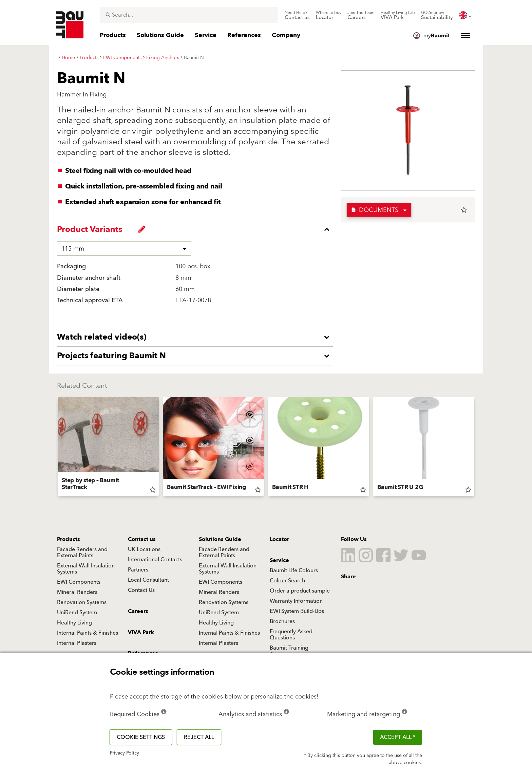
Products (69, 539)
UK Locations (144, 549)
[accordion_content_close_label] (197, 229)
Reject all (199, 737)
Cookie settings (141, 737)
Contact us (142, 539)
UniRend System (77, 613)
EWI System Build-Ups (297, 611)
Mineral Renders (77, 592)
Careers (138, 611)
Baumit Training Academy (289, 651)
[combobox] (189, 15)
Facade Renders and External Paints (82, 552)
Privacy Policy (125, 753)
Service (279, 560)
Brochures (282, 621)
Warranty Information (296, 601)
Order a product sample (300, 591)
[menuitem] (297, 15)
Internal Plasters (77, 643)
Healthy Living (74, 623)
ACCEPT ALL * (398, 737)
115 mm (73, 249)
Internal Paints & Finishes (88, 633)
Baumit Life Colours (294, 570)
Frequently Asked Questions (291, 635)
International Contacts (155, 560)
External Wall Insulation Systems (86, 569)
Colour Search (287, 581)
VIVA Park (141, 632)
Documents (375, 210)
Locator (279, 539)
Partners (138, 570)
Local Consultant (148, 580)
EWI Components (79, 582)
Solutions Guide (220, 539)
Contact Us (141, 590)
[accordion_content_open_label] (197, 337)
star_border (464, 210)
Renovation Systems (82, 602)
